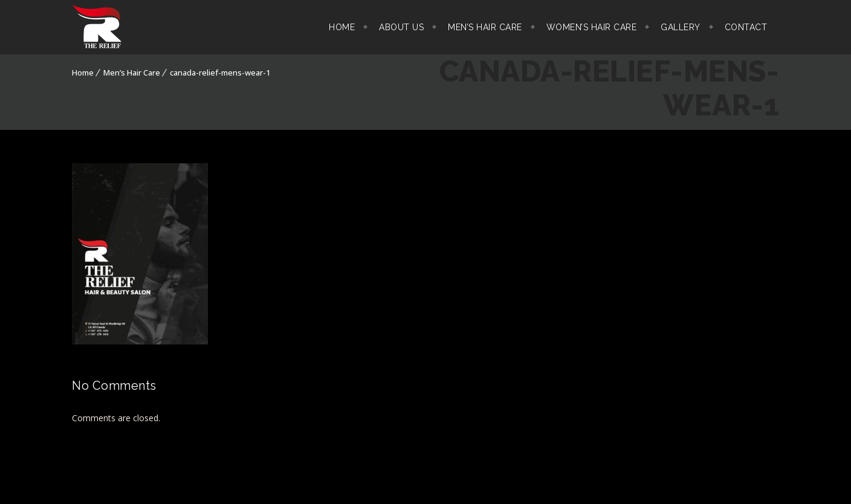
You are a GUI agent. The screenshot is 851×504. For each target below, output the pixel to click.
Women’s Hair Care (592, 27)
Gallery (681, 27)
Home (342, 27)
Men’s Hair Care (485, 27)
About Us (401, 27)
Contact (746, 27)
